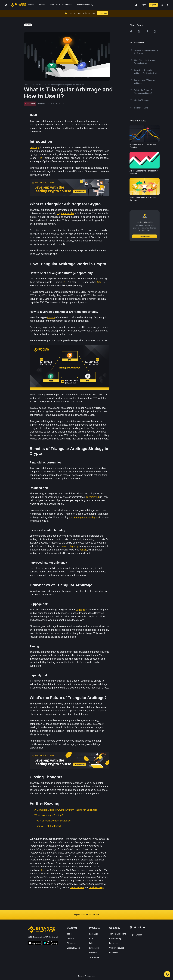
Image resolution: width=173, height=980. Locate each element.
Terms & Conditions (118, 934)
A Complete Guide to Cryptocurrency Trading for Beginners (66, 810)
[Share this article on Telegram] (147, 31)
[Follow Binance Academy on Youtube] (144, 927)
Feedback (114, 953)
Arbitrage (35, 147)
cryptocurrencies (66, 213)
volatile (83, 550)
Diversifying (92, 497)
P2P (41, 158)
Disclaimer (114, 943)
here (44, 870)
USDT (101, 282)
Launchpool (94, 948)
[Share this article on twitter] (131, 31)
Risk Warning (97, 887)
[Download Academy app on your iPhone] (35, 943)
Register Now (145, 236)
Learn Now (103, 13)
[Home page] (18, 5)
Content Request (117, 948)
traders (51, 317)
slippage (80, 610)
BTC (66, 282)
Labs (91, 943)
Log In (143, 5)
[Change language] (162, 5)
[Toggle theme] (167, 5)
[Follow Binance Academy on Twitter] (135, 927)
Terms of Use (77, 887)
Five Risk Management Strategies (53, 821)
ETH (80, 282)
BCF (91, 939)
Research (93, 953)
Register (153, 5)
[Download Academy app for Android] (50, 943)
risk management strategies (84, 517)
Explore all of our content (87, 915)
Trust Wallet (94, 957)
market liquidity (70, 546)
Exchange (94, 934)
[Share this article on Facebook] (139, 31)
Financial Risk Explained (48, 826)
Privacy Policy (115, 939)
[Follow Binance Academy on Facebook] (131, 927)
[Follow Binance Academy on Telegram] (140, 927)
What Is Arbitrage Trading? (49, 815)
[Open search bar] (135, 5)
